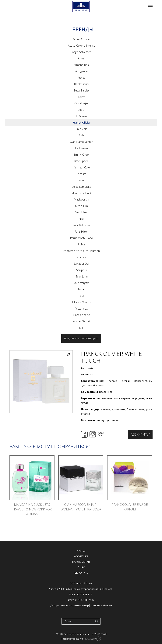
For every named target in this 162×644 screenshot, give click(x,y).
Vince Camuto (82, 315)
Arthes (81, 78)
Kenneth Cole (82, 167)
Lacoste (81, 174)
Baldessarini (82, 84)
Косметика (81, 556)
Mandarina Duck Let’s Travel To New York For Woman (32, 509)
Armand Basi (82, 65)
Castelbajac (81, 103)
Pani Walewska (82, 225)
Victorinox (82, 309)
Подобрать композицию (81, 338)
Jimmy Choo (81, 155)
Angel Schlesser (81, 52)
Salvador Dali (82, 264)
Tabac (81, 289)
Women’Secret (81, 321)
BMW (81, 97)
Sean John (82, 276)
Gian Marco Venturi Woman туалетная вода (81, 507)
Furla (81, 135)
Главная (81, 551)
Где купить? (140, 434)
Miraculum (81, 206)
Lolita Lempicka (81, 187)
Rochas (81, 257)
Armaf (82, 58)
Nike (82, 219)
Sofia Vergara (81, 283)
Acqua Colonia (81, 39)
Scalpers (81, 270)
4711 (82, 328)
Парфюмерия (81, 562)
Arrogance (81, 71)
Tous (81, 296)
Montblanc (81, 212)
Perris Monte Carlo (82, 238)
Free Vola (82, 129)
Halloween (81, 148)
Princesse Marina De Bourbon (82, 251)
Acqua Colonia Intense (82, 46)
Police (82, 244)
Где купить (81, 573)
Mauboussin (81, 199)
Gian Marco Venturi (81, 142)
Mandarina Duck (81, 193)
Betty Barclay (81, 90)
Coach (81, 110)
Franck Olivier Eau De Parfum (130, 507)
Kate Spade (81, 161)
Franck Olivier (82, 123)
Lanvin (82, 180)
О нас (81, 567)
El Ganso (81, 116)
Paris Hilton (81, 232)
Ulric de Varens (81, 302)
